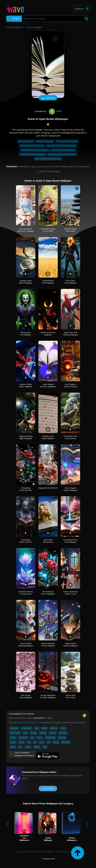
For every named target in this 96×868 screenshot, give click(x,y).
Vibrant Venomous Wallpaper (48, 334)
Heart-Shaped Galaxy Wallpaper (70, 489)
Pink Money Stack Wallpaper (26, 696)
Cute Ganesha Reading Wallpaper (26, 645)
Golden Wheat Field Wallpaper (48, 282)
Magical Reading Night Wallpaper (26, 437)
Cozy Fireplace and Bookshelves (70, 385)
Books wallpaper (34, 27)
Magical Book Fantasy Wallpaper (70, 645)
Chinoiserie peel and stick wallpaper (62, 154)
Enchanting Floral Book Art (26, 489)
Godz (55, 111)
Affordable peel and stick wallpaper (35, 150)
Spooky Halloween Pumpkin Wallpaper (48, 696)
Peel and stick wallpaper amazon (48, 159)
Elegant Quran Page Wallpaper (48, 437)
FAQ (71, 852)
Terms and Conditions (44, 852)
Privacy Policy (61, 852)
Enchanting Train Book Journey (70, 437)
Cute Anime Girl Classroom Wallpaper (26, 230)
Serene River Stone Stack (70, 696)
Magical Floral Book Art (48, 488)
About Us (28, 852)
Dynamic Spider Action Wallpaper (26, 385)
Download (48, 98)
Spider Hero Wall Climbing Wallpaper (70, 334)
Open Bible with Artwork (48, 541)
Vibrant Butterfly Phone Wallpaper (48, 645)
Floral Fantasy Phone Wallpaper (48, 593)
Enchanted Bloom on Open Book (26, 593)
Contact (19, 852)
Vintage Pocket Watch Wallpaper (26, 282)
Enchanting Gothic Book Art (26, 541)
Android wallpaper (28, 722)
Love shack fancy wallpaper (67, 141)
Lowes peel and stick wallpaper (63, 150)
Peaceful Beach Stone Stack (70, 230)
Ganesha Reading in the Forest (48, 230)
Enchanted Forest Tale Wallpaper (70, 541)
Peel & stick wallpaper (45, 141)
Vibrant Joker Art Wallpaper (26, 334)
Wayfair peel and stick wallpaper (33, 154)
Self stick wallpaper (26, 141)
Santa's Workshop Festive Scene (70, 593)
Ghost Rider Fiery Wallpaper (70, 282)
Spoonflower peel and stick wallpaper (62, 146)
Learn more (48, 789)
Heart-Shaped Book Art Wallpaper (48, 385)
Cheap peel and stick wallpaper (32, 146)
